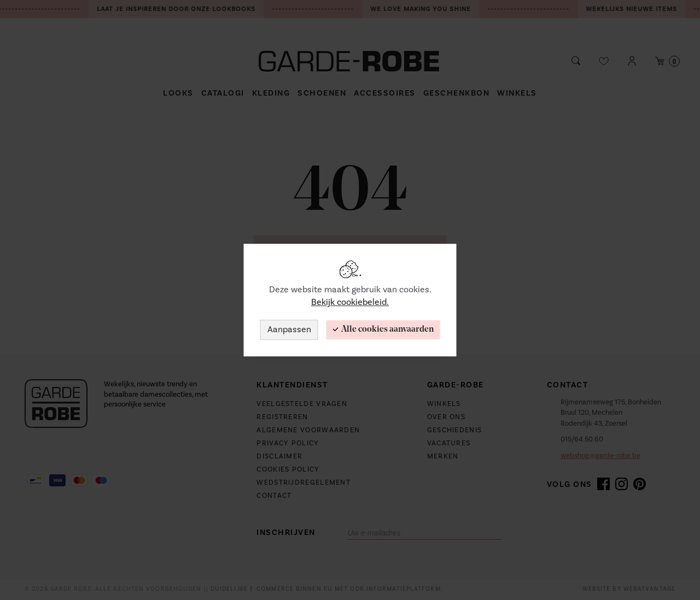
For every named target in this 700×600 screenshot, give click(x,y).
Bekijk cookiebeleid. (350, 302)
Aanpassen (289, 330)
